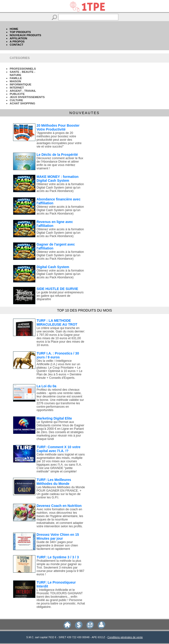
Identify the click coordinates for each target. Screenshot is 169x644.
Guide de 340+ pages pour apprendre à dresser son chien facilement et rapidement (57, 545)
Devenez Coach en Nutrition (59, 506)
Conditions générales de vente (125, 637)
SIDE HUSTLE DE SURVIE (57, 289)
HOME (14, 29)
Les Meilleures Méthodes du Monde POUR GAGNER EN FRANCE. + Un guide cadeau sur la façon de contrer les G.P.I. (61, 492)
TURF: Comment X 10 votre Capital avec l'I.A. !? (59, 449)
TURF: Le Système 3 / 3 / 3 (58, 557)
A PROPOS (17, 41)
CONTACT (16, 45)
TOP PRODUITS (20, 32)
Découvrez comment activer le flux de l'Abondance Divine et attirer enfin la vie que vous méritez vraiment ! (60, 163)
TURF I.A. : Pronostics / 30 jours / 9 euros (58, 355)
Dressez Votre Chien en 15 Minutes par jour (58, 537)
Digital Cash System (53, 267)
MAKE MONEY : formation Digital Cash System (58, 179)
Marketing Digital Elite (54, 418)
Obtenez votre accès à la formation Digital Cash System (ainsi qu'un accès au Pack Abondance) (60, 188)
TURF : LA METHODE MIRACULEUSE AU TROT (57, 322)
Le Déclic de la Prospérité (57, 155)
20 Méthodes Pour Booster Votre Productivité (58, 127)
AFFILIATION (18, 38)
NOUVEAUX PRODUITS (25, 35)
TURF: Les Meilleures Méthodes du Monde (54, 482)
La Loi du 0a (47, 386)
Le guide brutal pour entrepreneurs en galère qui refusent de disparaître (60, 296)
